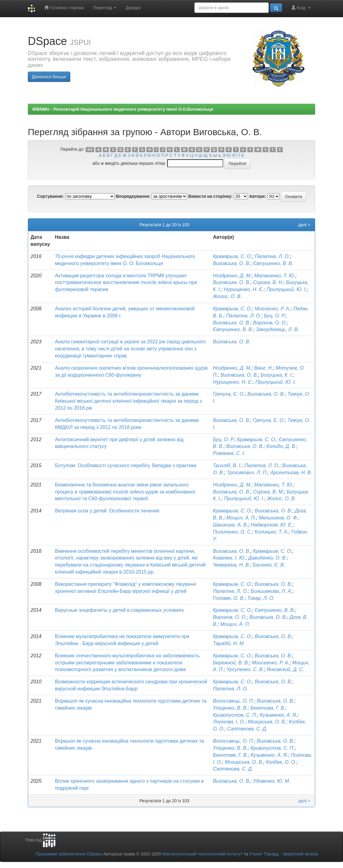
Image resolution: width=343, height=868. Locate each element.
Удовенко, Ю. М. (272, 781)
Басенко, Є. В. (269, 565)
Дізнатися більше (49, 77)
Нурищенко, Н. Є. (244, 289)
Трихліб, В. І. (227, 465)
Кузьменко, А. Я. (278, 715)
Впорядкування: (133, 196)
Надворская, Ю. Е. (272, 525)
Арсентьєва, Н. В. (291, 473)
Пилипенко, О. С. (232, 532)
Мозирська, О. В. (267, 722)
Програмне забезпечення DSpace (69, 854)
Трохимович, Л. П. (247, 473)
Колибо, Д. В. (281, 446)
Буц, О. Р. (275, 316)
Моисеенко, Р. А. (270, 663)
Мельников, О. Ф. (278, 518)
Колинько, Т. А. (272, 532)
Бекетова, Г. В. (268, 708)
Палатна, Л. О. (272, 256)
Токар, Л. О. (261, 598)
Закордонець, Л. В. (277, 329)
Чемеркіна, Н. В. (231, 565)
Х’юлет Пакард (264, 854)
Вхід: (301, 7)
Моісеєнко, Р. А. (273, 309)
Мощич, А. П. (241, 518)
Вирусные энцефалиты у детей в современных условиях (120, 610)
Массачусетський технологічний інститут (203, 854)
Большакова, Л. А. (271, 591)
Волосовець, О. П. (233, 701)
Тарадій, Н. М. (229, 643)
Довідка (133, 8)
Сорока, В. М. (269, 492)
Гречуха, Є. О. (229, 394)
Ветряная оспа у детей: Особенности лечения (107, 511)
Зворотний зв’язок (300, 854)
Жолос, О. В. (227, 296)
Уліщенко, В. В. (230, 708)
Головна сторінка (64, 7)
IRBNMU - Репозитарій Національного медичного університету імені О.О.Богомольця (123, 109)
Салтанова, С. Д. (247, 729)
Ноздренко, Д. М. (232, 276)
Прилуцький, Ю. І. (287, 289)
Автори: (258, 196)
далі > (304, 225)
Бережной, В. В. (231, 663)
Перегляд (105, 8)
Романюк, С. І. (229, 453)
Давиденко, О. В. (267, 558)
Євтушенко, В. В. (273, 263)
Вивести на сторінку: (210, 196)
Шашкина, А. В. (230, 525)
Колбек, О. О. (281, 762)
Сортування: (50, 196)
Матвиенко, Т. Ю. (275, 276)
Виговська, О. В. (231, 263)
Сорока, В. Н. (268, 282)
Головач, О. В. (229, 598)
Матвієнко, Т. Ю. (274, 485)
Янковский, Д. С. (285, 669)
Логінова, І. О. (229, 722)
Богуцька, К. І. (277, 375)
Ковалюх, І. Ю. (229, 558)
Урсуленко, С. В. (245, 669)
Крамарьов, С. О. (232, 256)
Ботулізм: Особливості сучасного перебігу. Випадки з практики (126, 465)
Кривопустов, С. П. (235, 715)
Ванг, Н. (264, 368)
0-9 (90, 150)
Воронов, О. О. (270, 323)
